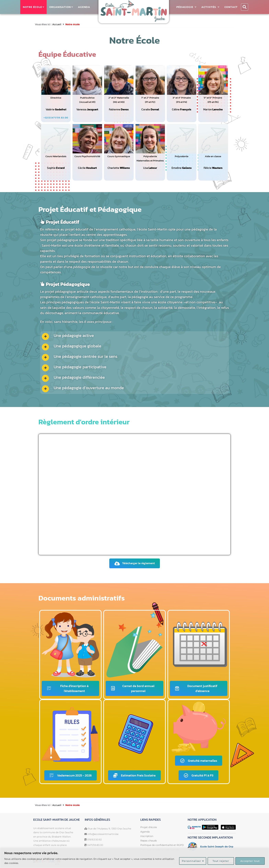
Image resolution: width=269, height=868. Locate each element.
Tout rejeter (221, 861)
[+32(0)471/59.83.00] (56, 118)
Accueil (57, 24)
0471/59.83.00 (95, 845)
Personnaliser (191, 861)
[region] (134, 858)
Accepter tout (250, 861)
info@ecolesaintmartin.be (103, 834)
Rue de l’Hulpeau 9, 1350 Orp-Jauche (109, 829)
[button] (245, 7)
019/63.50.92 (94, 840)
